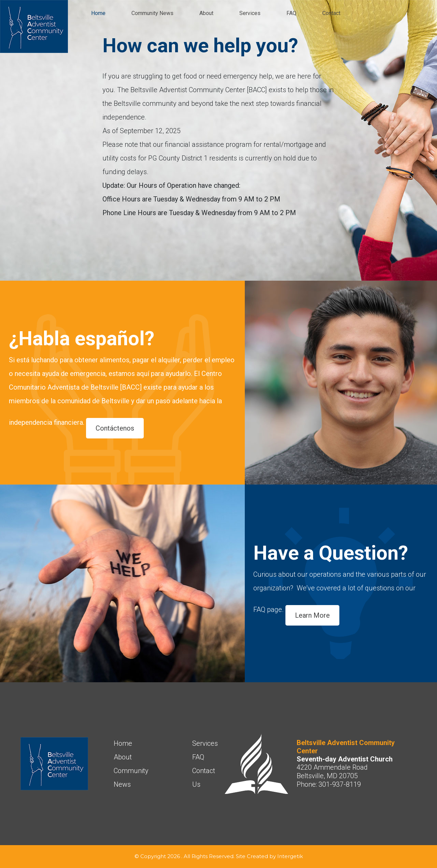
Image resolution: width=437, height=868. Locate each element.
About (206, 13)
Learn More (312, 615)
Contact (331, 13)
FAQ (291, 13)
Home (98, 13)
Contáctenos (115, 428)
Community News (152, 13)
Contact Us (204, 778)
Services (250, 13)
